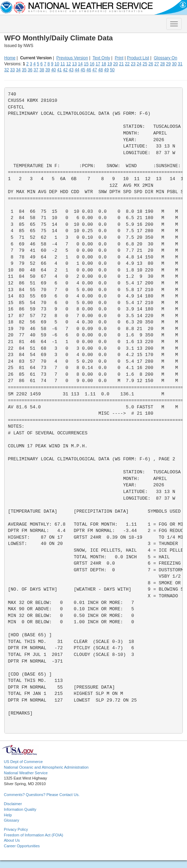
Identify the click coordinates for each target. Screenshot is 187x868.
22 (127, 64)
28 (163, 64)
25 (145, 64)
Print (119, 58)
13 (74, 64)
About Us (12, 840)
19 (109, 64)
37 (36, 70)
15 (86, 64)
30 (174, 64)
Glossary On (165, 58)
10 (57, 64)
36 (30, 70)
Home (10, 58)
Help (8, 815)
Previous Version (72, 58)
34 (18, 70)
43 (71, 70)
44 (77, 70)
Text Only (101, 58)
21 (121, 64)
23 (133, 64)
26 (151, 64)
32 (7, 70)
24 (139, 64)
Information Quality (20, 809)
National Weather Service (26, 773)
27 (157, 64)
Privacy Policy (16, 829)
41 (59, 70)
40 (54, 70)
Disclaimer (13, 804)
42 (65, 70)
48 (100, 70)
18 (104, 64)
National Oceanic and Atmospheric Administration (46, 767)
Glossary (11, 820)
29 (168, 64)
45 (83, 70)
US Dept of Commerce (23, 762)
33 (12, 70)
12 (68, 64)
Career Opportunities (22, 846)
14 (80, 64)
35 (24, 70)
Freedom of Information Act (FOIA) (34, 835)
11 (63, 64)
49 (106, 70)
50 (112, 70)
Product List (138, 58)
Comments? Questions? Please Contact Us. (42, 795)
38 (42, 70)
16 (92, 64)
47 (95, 70)
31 (180, 64)
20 (115, 64)
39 (48, 70)
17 (98, 64)
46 (89, 70)
